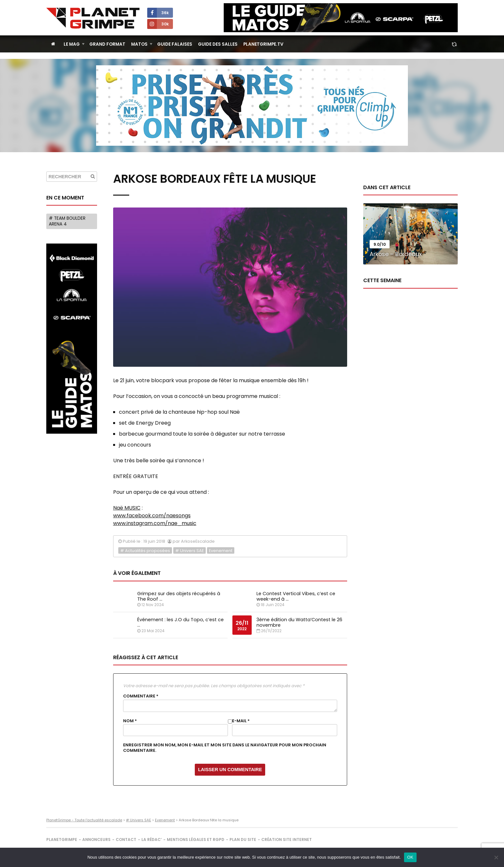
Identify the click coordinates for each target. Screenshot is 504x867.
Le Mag (72, 44)
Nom (130, 721)
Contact (126, 839)
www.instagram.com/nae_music (155, 523)
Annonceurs (96, 839)
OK (410, 857)
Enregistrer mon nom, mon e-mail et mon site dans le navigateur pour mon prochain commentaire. (225, 748)
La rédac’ (152, 839)
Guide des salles (218, 44)
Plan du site (243, 839)
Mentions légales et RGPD (196, 839)
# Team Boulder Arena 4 (67, 221)
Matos (139, 44)
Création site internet (287, 839)
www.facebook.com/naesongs (152, 516)
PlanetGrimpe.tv (263, 44)
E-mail (241, 721)
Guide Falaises (175, 44)
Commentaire (141, 696)
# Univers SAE (189, 551)
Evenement (221, 551)
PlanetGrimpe (62, 839)
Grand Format (107, 44)
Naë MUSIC (127, 508)
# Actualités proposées (145, 551)
